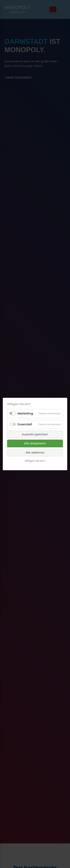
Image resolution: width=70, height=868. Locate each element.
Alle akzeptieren (35, 443)
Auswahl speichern (35, 434)
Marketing (25, 413)
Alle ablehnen (35, 452)
